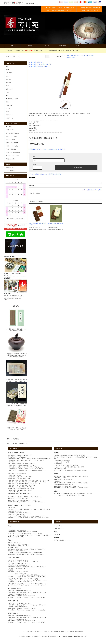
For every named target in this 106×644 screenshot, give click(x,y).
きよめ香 (92, 55)
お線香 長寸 (40, 62)
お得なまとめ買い (71, 57)
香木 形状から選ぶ (10, 159)
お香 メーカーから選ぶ (12, 136)
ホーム (30, 62)
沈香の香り (47, 66)
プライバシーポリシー (71, 632)
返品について (44, 174)
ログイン (45, 46)
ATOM (82, 632)
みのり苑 (48, 64)
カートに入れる (76, 167)
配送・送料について (38, 632)
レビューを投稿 (97, 190)
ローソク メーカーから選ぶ (13, 156)
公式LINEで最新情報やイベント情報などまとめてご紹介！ (63, 50)
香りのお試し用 (10, 127)
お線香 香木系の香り (38, 66)
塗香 (87, 55)
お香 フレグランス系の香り (13, 143)
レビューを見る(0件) (87, 190)
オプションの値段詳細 (34, 174)
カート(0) (77, 46)
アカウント (12, 46)
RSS (78, 632)
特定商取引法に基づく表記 (54, 174)
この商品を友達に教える (34, 149)
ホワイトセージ (81, 55)
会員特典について (10, 168)
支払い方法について (28, 632)
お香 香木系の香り (10, 140)
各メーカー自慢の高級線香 (12, 133)
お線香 (35, 62)
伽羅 (68, 55)
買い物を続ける (61, 149)
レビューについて (10, 171)
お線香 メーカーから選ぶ (39, 64)
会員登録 (29, 46)
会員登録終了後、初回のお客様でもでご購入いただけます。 (25, 50)
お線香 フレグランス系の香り (13, 153)
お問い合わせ (61, 46)
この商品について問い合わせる (49, 149)
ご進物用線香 (73, 55)
